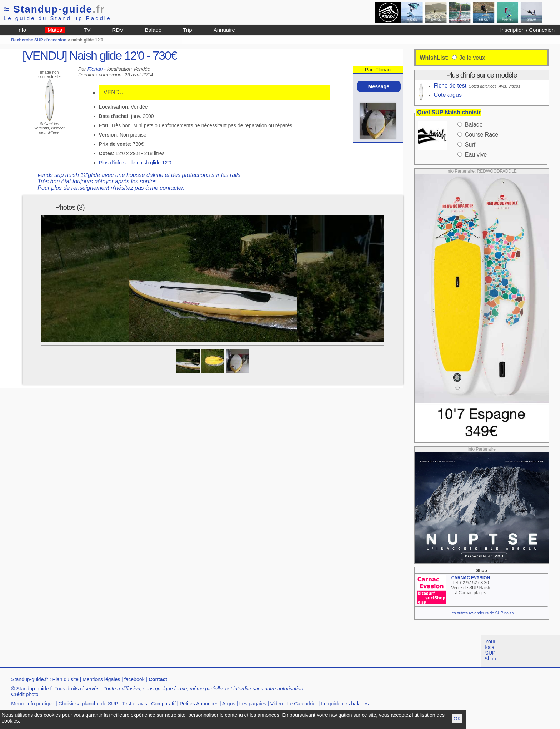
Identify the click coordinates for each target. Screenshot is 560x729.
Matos (55, 30)
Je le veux (471, 58)
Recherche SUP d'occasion (39, 40)
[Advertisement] (130, 651)
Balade (153, 30)
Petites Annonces (199, 704)
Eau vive (476, 155)
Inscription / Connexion (527, 30)
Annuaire (224, 30)
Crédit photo (25, 694)
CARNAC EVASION (471, 578)
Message (379, 86)
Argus (229, 704)
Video (277, 704)
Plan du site (66, 679)
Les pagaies (253, 704)
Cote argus (448, 95)
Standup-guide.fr (30, 679)
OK (457, 719)
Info (22, 30)
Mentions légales (101, 679)
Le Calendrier (302, 704)
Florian (95, 69)
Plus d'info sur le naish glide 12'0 (135, 163)
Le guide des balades (345, 704)
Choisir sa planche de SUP (88, 704)
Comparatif (163, 704)
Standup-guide (54, 9)
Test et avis (135, 704)
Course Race (482, 135)
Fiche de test (450, 86)
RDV (118, 30)
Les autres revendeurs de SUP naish (482, 613)
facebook (134, 679)
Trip (187, 30)
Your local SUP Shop (491, 650)
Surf (470, 145)
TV (87, 30)
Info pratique (40, 704)
